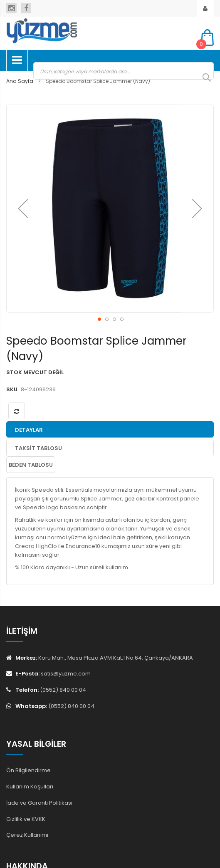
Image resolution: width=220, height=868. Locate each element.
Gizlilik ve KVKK (26, 819)
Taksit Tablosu (38, 448)
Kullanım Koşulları (30, 787)
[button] (23, 209)
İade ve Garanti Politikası (39, 803)
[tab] (110, 430)
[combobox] (124, 71)
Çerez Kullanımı (27, 835)
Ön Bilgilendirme (28, 770)
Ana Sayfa (20, 81)
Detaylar (29, 430)
